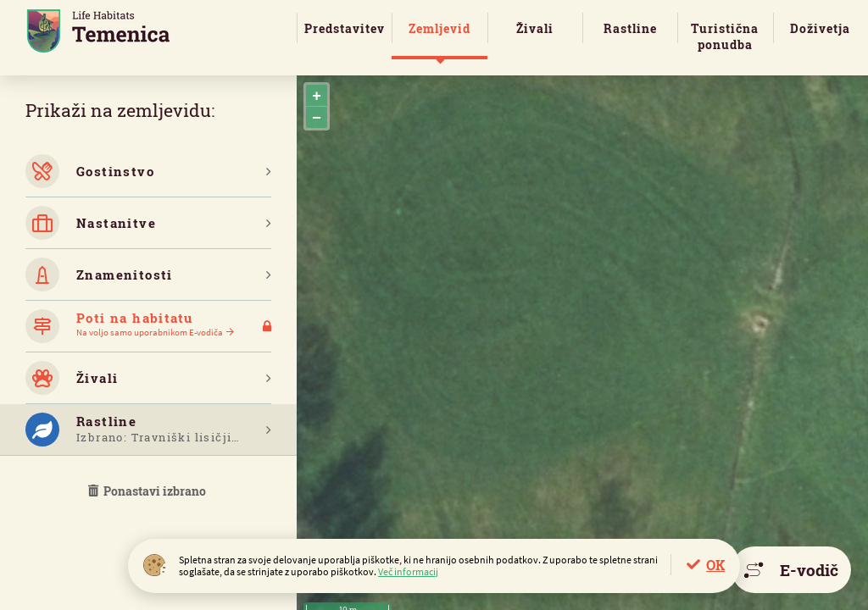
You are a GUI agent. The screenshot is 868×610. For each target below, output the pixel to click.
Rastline (630, 28)
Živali (535, 28)
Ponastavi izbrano (148, 491)
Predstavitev (345, 28)
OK (715, 565)
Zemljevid (440, 28)
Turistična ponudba (725, 36)
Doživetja (820, 28)
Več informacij (408, 571)
